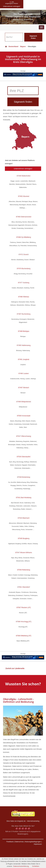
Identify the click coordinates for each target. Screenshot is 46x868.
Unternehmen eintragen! (23, 169)
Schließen (36, 866)
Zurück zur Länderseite (15, 668)
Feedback (10, 842)
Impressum (38, 844)
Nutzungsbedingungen (33, 842)
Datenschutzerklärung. (21, 866)
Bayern (23, 46)
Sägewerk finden (33, 37)
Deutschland (12, 46)
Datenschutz (19, 842)
